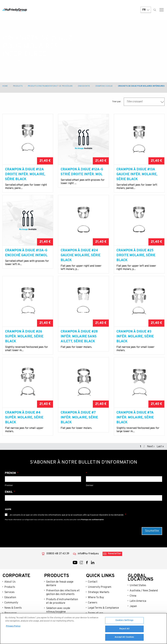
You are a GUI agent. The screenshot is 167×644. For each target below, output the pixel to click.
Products (18, 86)
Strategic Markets (99, 592)
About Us (10, 582)
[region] (83, 629)
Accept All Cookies (124, 637)
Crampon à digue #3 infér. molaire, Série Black (135, 337)
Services (9, 592)
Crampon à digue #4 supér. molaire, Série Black (24, 418)
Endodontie (84, 86)
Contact (93, 582)
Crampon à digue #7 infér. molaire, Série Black (79, 418)
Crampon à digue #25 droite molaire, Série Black (136, 255)
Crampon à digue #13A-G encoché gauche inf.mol (26, 253)
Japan (133, 606)
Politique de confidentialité (92, 520)
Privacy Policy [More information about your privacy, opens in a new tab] (13, 626)
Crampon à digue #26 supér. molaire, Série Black (24, 337)
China (133, 596)
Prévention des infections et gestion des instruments (63, 592)
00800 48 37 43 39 (58, 554)
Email (9, 492)
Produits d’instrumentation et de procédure (50, 86)
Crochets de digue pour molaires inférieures (141, 86)
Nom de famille (124, 473)
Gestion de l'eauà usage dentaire (60, 584)
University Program (100, 587)
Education (10, 598)
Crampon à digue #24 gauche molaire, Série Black (81, 255)
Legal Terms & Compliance (103, 608)
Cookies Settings (124, 620)
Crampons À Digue (104, 86)
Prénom (11, 473)
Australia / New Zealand (144, 591)
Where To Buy (96, 598)
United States (138, 585)
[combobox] (144, 102)
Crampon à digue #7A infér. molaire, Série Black (135, 418)
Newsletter (115, 554)
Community (11, 603)
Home (5, 86)
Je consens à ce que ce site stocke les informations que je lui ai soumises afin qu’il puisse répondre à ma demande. (67, 515)
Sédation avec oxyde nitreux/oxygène (58, 610)
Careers (93, 603)
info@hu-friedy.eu (88, 554)
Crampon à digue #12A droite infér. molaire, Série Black (25, 174)
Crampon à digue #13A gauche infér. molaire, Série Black (137, 174)
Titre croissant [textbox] (134, 102)
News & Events (13, 608)
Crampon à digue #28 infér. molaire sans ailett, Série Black (79, 337)
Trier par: (117, 102)
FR (146, 10)
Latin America (138, 601)
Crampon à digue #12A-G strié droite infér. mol (82, 172)
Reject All (124, 629)
